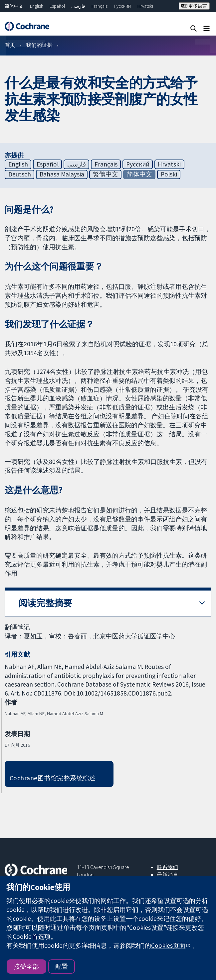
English (37, 6)
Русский (122, 6)
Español (57, 6)
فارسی (78, 6)
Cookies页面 (168, 945)
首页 (10, 45)
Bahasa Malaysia (62, 174)
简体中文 (14, 6)
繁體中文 (106, 174)
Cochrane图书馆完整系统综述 (53, 778)
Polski (169, 174)
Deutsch (20, 174)
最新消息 (167, 875)
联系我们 (167, 867)
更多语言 (194, 6)
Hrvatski (145, 6)
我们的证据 (39, 45)
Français (100, 6)
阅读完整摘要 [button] (45, 603)
